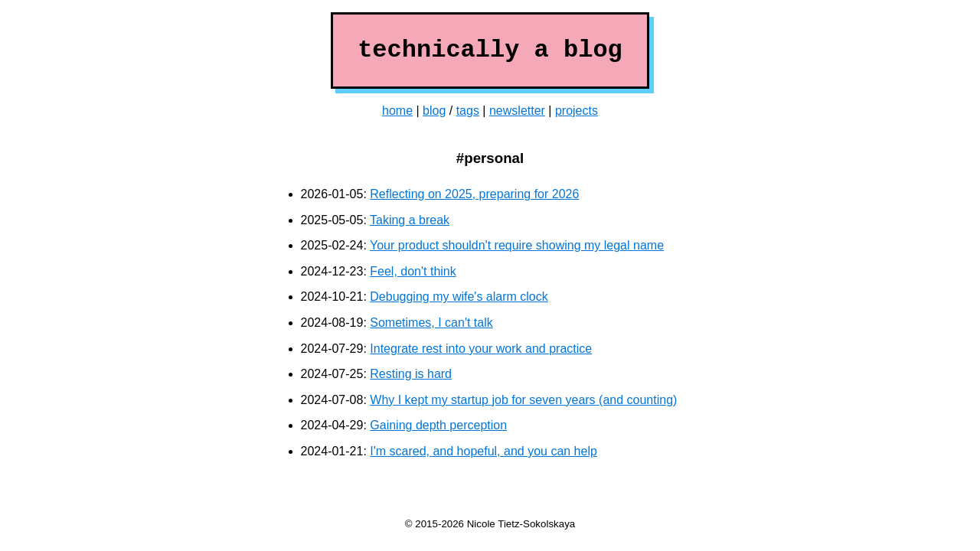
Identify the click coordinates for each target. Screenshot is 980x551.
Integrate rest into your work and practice (481, 349)
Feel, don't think (413, 271)
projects (577, 111)
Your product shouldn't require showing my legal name (517, 245)
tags (468, 111)
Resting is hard (411, 374)
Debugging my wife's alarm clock (459, 297)
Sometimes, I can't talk (431, 323)
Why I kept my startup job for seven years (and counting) (523, 400)
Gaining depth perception (438, 425)
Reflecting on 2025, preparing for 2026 (474, 194)
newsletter (517, 111)
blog (434, 111)
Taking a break (410, 220)
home (397, 111)
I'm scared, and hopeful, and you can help (483, 451)
